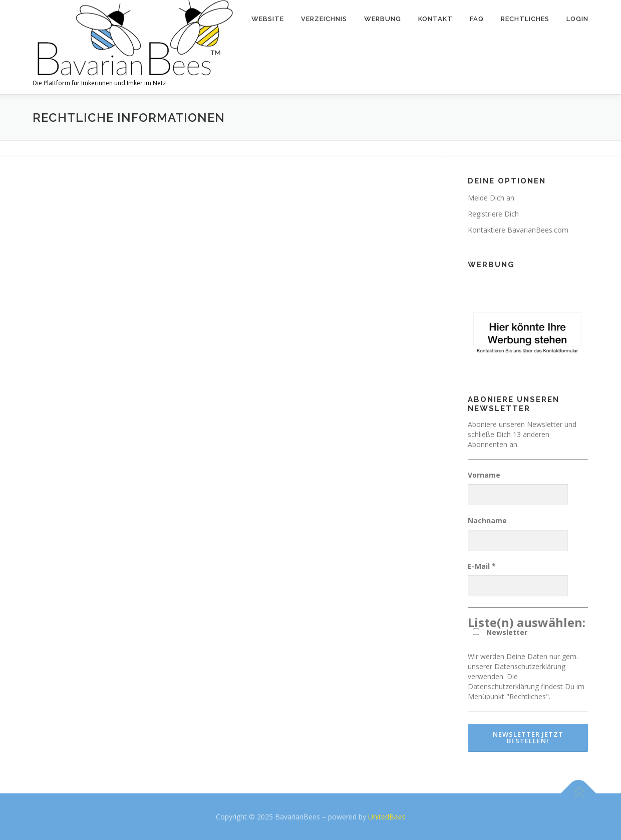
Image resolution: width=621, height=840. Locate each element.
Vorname (484, 475)
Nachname (487, 520)
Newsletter (500, 632)
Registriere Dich (493, 214)
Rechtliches (525, 19)
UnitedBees (387, 817)
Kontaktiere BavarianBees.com (518, 230)
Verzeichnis (324, 19)
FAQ (477, 19)
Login (577, 19)
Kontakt (435, 19)
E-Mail (482, 566)
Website (268, 19)
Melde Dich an (491, 198)
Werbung (383, 19)
